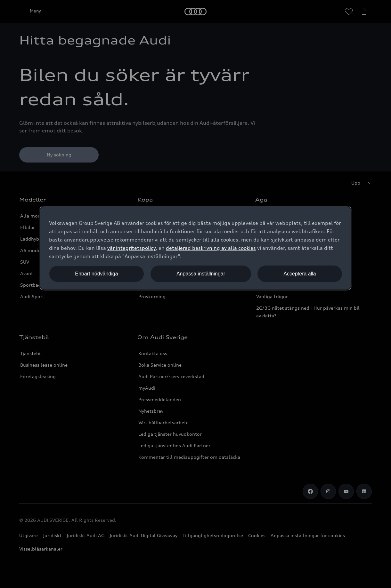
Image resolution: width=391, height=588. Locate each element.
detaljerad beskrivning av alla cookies (211, 248)
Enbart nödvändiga (96, 274)
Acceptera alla (300, 274)
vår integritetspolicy (131, 248)
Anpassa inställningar (201, 274)
